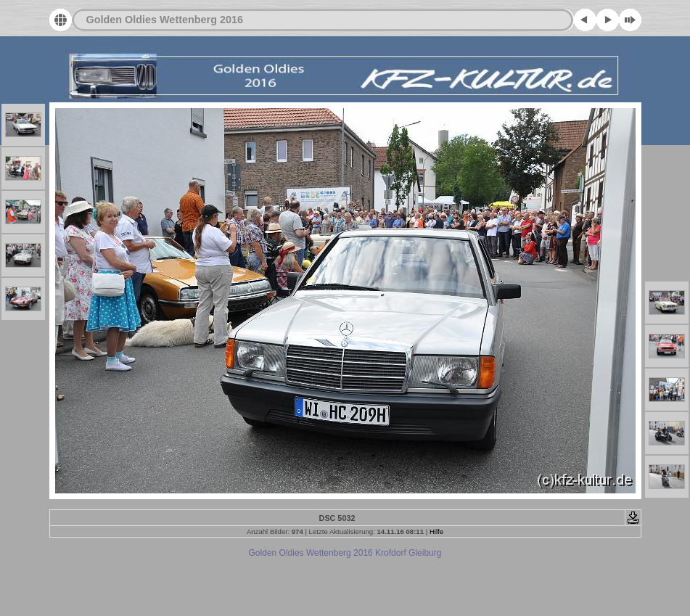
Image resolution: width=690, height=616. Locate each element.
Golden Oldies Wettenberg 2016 (165, 20)
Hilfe (436, 531)
